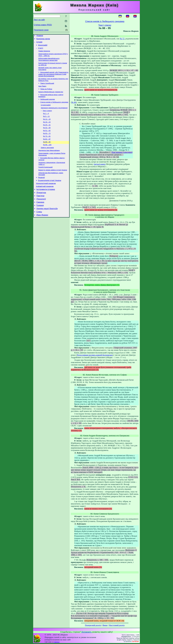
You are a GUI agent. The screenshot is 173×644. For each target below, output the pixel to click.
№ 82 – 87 (47, 147)
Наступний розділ (117, 625)
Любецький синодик (48, 104)
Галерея (40, 219)
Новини (40, 36)
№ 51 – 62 (47, 138)
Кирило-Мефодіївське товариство (51, 96)
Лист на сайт (39, 20)
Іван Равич (42, 90)
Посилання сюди (41, 30)
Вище (105, 625)
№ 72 (122, 39)
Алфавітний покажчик (45, 198)
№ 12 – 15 (47, 126)
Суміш (39, 227)
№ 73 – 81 (47, 144)
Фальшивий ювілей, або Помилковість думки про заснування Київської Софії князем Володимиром (53, 77)
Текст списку (47, 116)
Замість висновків (47, 156)
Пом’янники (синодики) (122, 152)
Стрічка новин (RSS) (43, 25)
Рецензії (41, 188)
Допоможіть (87, 632)
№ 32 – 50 (47, 135)
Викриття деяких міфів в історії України (53, 180)
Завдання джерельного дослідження (54, 113)
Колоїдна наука (43, 39)
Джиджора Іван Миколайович (49, 160)
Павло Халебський (47, 87)
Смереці (57, 642)
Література (41, 205)
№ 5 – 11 (46, 123)
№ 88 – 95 (47, 150)
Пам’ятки (40, 209)
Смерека (40, 216)
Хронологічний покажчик (46, 195)
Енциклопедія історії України (50, 192)
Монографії (43, 47)
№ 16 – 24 (47, 129)
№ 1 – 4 (46, 120)
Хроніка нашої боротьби (47, 223)
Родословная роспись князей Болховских (95, 355)
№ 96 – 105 (47, 153)
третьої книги (100, 164)
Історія (39, 43)
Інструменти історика (46, 202)
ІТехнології (41, 212)
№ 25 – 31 (47, 132)
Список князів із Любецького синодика (54, 107)
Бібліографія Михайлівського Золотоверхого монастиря (49, 62)
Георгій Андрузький (45, 177)
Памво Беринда (44, 53)
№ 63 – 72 (47, 141)
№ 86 (74, 102)
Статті (41, 50)
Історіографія (46, 110)
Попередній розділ (93, 625)
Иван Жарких (42, 230)
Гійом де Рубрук (46, 93)
